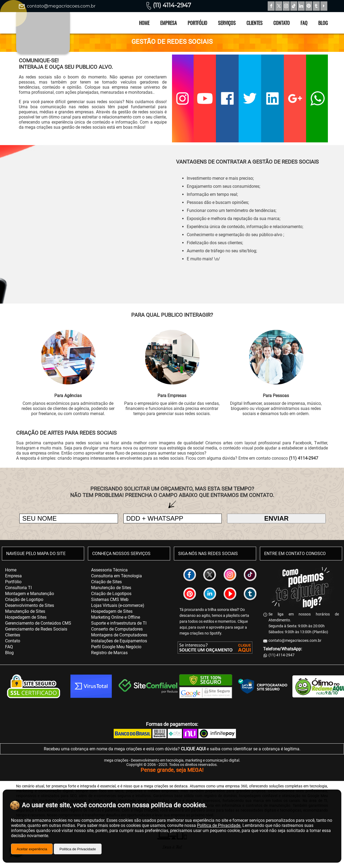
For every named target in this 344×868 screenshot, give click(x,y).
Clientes (255, 23)
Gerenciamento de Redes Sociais (36, 629)
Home (144, 23)
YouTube (324, 6)
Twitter (279, 6)
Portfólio (197, 23)
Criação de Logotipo (24, 599)
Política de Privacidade (78, 849)
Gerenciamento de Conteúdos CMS (38, 623)
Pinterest (309, 6)
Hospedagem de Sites (26, 617)
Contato (282, 23)
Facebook (271, 6)
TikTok (294, 6)
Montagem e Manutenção (30, 594)
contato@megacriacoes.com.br (61, 6)
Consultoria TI (18, 588)
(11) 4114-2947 (172, 5)
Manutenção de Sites (25, 611)
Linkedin (301, 6)
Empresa (169, 23)
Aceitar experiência (32, 849)
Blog (323, 23)
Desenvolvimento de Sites (30, 605)
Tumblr (316, 6)
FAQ (304, 23)
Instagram (286, 6)
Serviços (227, 23)
